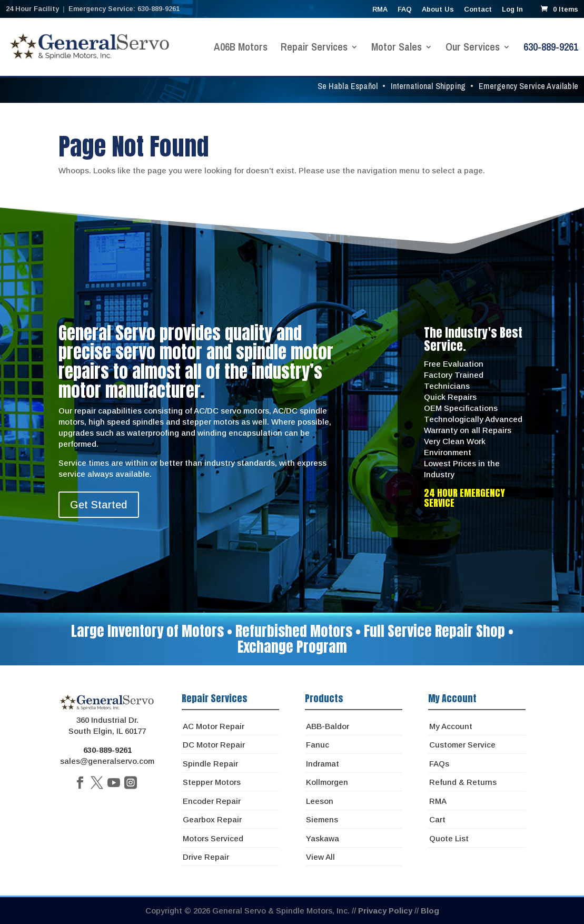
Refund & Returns (463, 782)
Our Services (473, 48)
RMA (380, 9)
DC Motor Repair (214, 745)
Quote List (449, 838)
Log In (512, 9)
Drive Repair (206, 857)
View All (320, 857)
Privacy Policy (385, 911)
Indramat (323, 764)
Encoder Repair (212, 801)
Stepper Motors (212, 782)
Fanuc (318, 745)
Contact (478, 9)
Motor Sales (397, 48)
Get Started (99, 505)
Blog (430, 911)
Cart (437, 819)
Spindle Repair (210, 764)
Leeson (320, 801)
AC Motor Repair (214, 726)
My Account (451, 726)
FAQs (439, 764)
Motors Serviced (213, 838)
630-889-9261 (551, 48)
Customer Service (462, 745)
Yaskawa (323, 838)
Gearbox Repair (212, 819)
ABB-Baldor (328, 726)
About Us (438, 9)
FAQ (405, 9)
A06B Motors (241, 48)
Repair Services (314, 48)
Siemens (322, 819)
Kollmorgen (327, 782)
